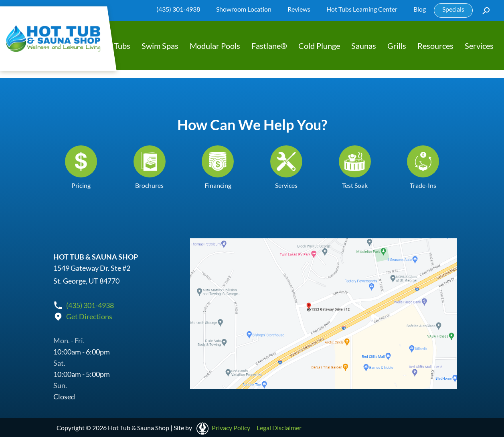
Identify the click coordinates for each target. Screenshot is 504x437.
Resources (435, 46)
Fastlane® (269, 46)
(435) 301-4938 (178, 9)
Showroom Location (244, 9)
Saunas (364, 46)
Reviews (299, 9)
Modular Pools (215, 46)
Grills (397, 46)
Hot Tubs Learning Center (362, 9)
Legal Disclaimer (279, 428)
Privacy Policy (231, 428)
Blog (420, 9)
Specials (453, 9)
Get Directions (89, 316)
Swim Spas (160, 46)
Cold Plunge (319, 46)
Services (479, 46)
